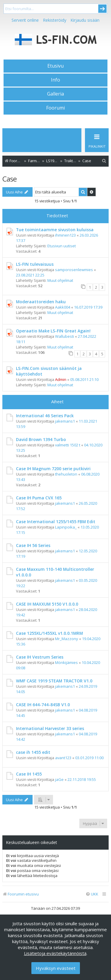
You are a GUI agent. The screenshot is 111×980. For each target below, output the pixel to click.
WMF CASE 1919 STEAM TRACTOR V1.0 (54, 681)
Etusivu (55, 66)
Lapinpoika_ (66, 527)
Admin (61, 379)
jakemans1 (65, 421)
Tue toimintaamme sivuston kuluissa (55, 230)
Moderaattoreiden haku (41, 302)
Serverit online (25, 20)
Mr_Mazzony (67, 639)
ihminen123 (65, 235)
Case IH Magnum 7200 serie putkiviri (53, 469)
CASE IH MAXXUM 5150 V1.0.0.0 (47, 604)
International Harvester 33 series (50, 728)
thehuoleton (66, 474)
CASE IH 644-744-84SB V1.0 (43, 705)
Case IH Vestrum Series (40, 657)
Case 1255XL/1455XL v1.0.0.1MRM (49, 633)
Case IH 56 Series (33, 545)
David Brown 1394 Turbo (41, 439)
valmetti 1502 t (68, 445)
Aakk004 (63, 307)
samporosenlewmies (74, 270)
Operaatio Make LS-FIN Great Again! (53, 331)
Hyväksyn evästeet (56, 968)
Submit (102, 9)
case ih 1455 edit (33, 752)
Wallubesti (65, 336)
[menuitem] (104, 161)
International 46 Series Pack (45, 416)
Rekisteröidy (55, 20)
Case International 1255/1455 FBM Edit (56, 522)
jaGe (59, 779)
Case (9, 179)
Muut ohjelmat (60, 280)
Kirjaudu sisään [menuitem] (85, 20)
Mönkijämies (66, 662)
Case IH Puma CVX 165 (39, 498)
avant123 (63, 758)
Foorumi (55, 108)
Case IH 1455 (29, 774)
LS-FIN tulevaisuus (35, 264)
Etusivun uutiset (62, 246)
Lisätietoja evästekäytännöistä (55, 953)
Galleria (55, 94)
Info (55, 80)
